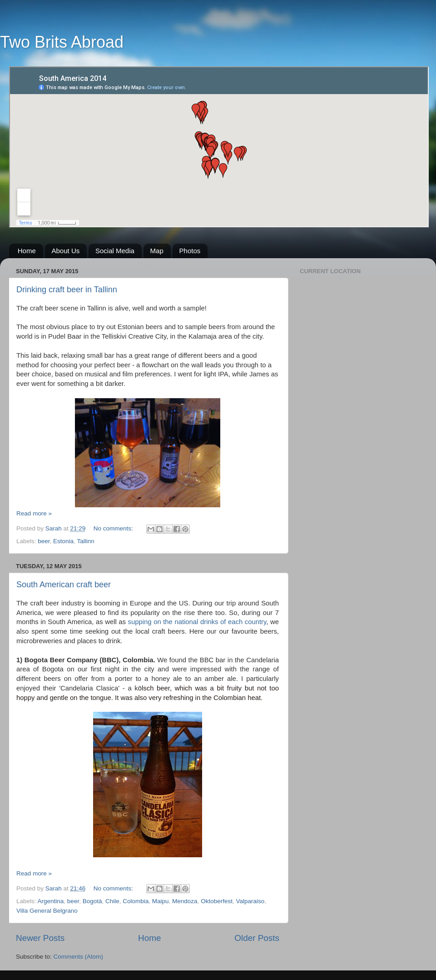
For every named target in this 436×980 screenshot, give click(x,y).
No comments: (114, 528)
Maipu (161, 901)
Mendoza (185, 901)
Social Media (115, 251)
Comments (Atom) (79, 957)
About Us (66, 251)
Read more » (34, 513)
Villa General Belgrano (47, 911)
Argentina (51, 901)
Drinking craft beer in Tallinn (67, 290)
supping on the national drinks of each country (197, 622)
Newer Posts (40, 938)
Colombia (136, 901)
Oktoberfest (217, 901)
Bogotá (92, 901)
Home (27, 251)
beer (44, 541)
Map (157, 251)
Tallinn (85, 541)
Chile (112, 901)
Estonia (63, 541)
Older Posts (257, 938)
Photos (190, 251)
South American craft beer (64, 585)
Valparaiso (250, 901)
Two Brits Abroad (62, 42)
